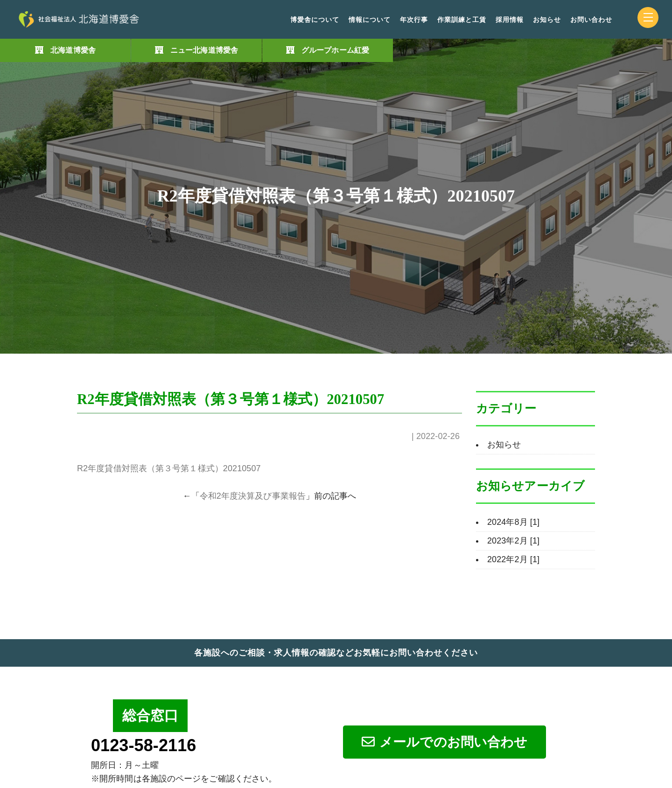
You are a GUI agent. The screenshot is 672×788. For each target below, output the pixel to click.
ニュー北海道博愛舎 (204, 50)
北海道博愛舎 (73, 50)
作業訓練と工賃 (462, 20)
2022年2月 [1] (513, 559)
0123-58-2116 (143, 745)
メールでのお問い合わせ (444, 742)
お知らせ (547, 20)
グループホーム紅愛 (335, 50)
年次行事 (414, 20)
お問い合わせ (591, 20)
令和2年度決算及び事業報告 (253, 496)
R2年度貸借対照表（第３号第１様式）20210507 (169, 468)
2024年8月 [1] (513, 522)
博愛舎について (315, 20)
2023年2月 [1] (513, 541)
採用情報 (510, 20)
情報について (370, 20)
